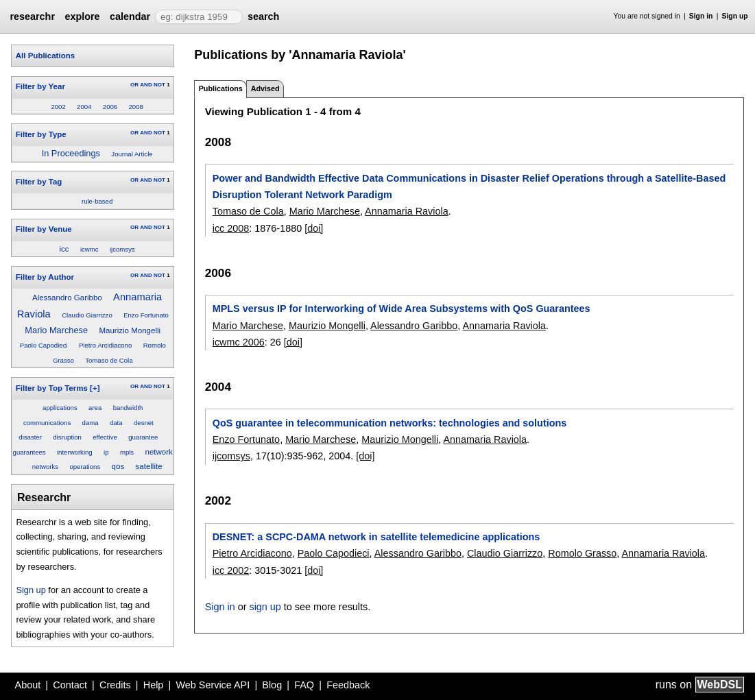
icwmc (89, 249)
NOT (159, 85)
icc (64, 249)
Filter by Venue (44, 229)
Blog (272, 685)
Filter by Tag (39, 182)
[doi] (314, 228)
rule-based (97, 201)
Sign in (701, 16)
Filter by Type (41, 134)
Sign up (735, 16)
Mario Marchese (56, 330)
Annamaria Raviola (407, 211)
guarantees (29, 452)
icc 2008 (231, 228)
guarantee (143, 437)
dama (91, 423)
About (28, 685)
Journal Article (132, 154)
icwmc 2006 (239, 342)
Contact (70, 685)
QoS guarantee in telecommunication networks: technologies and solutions (390, 423)
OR (134, 85)
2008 (136, 107)
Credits (115, 685)
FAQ (304, 685)
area (95, 408)
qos (118, 466)
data (116, 423)
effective (105, 437)
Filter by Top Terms (52, 388)
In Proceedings (71, 153)
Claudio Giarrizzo (87, 315)
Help (154, 685)
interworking (75, 452)
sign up (265, 607)
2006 (110, 107)
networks (45, 467)
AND (146, 85)
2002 (58, 107)
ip (106, 452)
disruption (67, 437)
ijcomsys (122, 249)
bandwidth (128, 408)
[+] (95, 388)
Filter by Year (40, 86)
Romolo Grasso (582, 553)
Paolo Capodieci (44, 345)
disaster (30, 437)
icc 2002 (231, 570)
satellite (149, 466)
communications (47, 423)
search (263, 16)
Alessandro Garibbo (67, 298)
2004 (84, 107)
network (159, 452)
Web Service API (213, 685)
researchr (32, 16)
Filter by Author (45, 277)
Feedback (348, 685)
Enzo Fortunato (146, 315)
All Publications (45, 56)
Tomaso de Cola (109, 360)
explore (82, 16)
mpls (127, 452)
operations (85, 467)
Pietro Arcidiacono (105, 345)
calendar (130, 16)
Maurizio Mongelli (130, 330)
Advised (265, 88)
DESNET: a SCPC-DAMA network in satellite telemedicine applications (376, 537)
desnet (144, 423)
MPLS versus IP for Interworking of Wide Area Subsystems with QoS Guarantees (402, 309)
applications (60, 408)
